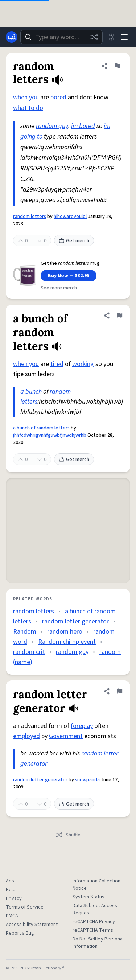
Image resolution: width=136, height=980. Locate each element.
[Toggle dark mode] (111, 37)
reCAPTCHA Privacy (94, 922)
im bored (83, 126)
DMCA (12, 916)
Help (11, 890)
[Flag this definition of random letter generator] (119, 691)
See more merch (59, 288)
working (83, 364)
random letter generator (75, 621)
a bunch (31, 392)
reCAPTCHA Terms (93, 930)
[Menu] (124, 37)
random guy (52, 126)
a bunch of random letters (41, 428)
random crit (29, 652)
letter (111, 753)
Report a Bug (20, 933)
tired (57, 364)
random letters (30, 217)
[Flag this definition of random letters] (117, 66)
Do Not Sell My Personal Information (98, 943)
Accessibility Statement (32, 925)
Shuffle (68, 835)
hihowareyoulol (70, 217)
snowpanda (87, 780)
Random (25, 632)
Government (66, 736)
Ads (10, 881)
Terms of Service (25, 907)
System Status (88, 897)
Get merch (74, 241)
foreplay (82, 726)
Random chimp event (67, 642)
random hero (65, 632)
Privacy (14, 898)
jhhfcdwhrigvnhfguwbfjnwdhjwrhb (50, 435)
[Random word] (94, 37)
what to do (28, 108)
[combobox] (61, 37)
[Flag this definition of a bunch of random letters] (119, 316)
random (92, 753)
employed (26, 736)
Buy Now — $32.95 (69, 276)
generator (34, 764)
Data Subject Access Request (95, 909)
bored (58, 97)
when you (26, 97)
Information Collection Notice (96, 885)
